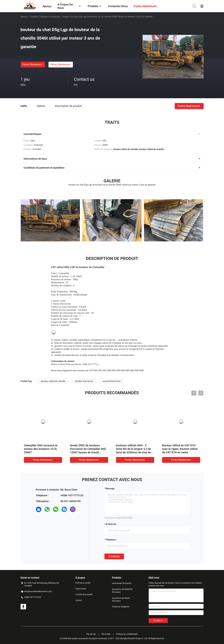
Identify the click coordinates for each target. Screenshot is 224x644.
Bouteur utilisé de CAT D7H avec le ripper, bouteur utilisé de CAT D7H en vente (180, 449)
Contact (79, 600)
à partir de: (111, 524)
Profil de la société (83, 583)
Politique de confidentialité (127, 634)
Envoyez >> (158, 621)
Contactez (114, 556)
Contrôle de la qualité (84, 595)
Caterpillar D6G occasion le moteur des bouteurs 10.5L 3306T (41, 449)
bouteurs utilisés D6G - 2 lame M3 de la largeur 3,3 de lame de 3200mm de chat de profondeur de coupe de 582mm (134, 452)
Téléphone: (111, 540)
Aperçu (24, 17)
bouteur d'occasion (84, 381)
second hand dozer (112, 381)
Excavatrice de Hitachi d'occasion (121, 600)
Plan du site (91, 634)
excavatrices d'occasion (122, 583)
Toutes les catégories (121, 607)
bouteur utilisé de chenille (53, 381)
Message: (110, 489)
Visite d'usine (81, 589)
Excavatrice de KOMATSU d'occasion (122, 591)
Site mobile (106, 634)
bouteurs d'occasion (50, 17)
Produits (34, 17)
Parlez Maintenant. (33, 64)
